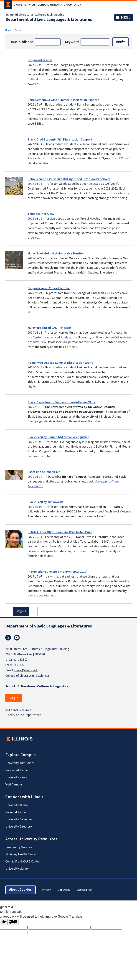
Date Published (21, 42)
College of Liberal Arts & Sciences (27, 676)
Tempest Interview (41, 214)
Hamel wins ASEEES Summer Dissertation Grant (60, 363)
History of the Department (23, 715)
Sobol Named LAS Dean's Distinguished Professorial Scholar (69, 179)
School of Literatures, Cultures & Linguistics (35, 15)
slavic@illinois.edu (26, 670)
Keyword (72, 42)
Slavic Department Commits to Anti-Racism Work (61, 402)
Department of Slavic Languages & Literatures (49, 20)
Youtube (17, 638)
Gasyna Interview (40, 60)
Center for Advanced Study (51, 337)
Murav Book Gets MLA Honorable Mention (56, 253)
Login (14, 698)
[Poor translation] (13, 922)
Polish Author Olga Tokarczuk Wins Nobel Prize (60, 532)
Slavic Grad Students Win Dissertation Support (60, 140)
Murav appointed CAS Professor (49, 328)
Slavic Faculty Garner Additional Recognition (59, 437)
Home (8, 30)
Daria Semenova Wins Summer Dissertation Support (63, 100)
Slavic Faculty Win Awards (45, 502)
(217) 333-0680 (15, 665)
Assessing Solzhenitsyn (44, 472)
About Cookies (21, 890)
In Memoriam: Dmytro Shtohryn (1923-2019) (58, 572)
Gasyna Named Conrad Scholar (49, 288)
